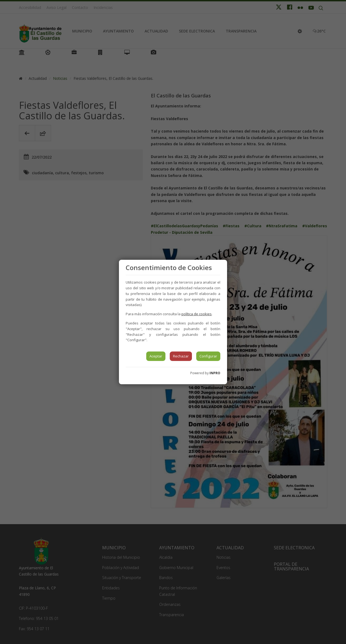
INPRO (215, 373)
